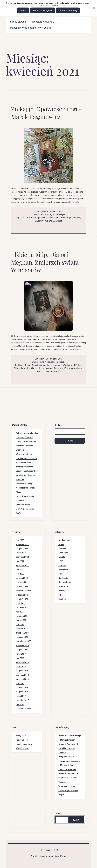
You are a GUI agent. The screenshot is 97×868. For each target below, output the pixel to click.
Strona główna (18, 22)
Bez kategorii (64, 540)
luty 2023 (20, 540)
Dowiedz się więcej (68, 10)
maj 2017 (20, 704)
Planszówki (63, 587)
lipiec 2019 (21, 666)
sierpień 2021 (22, 599)
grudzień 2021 (22, 582)
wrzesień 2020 (22, 645)
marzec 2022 (22, 570)
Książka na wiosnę (36, 368)
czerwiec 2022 (22, 557)
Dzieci (61, 544)
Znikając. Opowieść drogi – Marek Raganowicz (47, 113)
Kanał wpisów (22, 740)
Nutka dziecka (65, 582)
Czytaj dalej (74, 202)
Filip (16, 368)
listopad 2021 (22, 587)
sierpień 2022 (22, 549)
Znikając (58, 221)
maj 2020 (20, 658)
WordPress (60, 856)
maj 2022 (20, 561)
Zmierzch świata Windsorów (48, 371)
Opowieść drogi (64, 218)
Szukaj (58, 814)
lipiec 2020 (21, 654)
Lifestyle (62, 565)
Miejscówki (63, 570)
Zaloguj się (21, 736)
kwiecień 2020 (22, 662)
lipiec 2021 (21, 603)
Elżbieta (78, 365)
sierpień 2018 (22, 671)
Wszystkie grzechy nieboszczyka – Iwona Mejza (26, 488)
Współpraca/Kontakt (43, 22)
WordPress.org (22, 748)
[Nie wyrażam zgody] (94, 8)
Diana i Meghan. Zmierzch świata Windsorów (52, 365)
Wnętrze (62, 599)
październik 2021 (24, 591)
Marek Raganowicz (38, 218)
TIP (60, 595)
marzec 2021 (22, 620)
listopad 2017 (22, 688)
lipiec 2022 (21, 553)
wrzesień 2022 (22, 544)
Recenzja (76, 218)
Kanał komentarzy (24, 744)
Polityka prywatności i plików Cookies (31, 28)
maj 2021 (20, 612)
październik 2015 (24, 709)
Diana (28, 365)
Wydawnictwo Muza (73, 368)
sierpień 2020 (22, 650)
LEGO (61, 561)
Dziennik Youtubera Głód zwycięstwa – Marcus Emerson (27, 475)
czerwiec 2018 (22, 675)
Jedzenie (62, 549)
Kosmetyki (63, 553)
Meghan (49, 368)
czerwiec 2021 (22, 608)
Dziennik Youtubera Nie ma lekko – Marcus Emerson (26, 446)
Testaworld (48, 850)
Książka (24, 218)
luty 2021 (20, 624)
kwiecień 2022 (22, 565)
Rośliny (62, 591)
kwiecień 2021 (22, 616)
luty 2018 (20, 683)
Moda (61, 574)
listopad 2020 (22, 637)
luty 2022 (20, 574)
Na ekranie (63, 578)
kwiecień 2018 (22, 679)
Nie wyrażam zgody (42, 10)
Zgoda (23, 10)
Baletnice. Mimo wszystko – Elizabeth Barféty (25, 509)
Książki (62, 215)
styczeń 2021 (22, 629)
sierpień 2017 (22, 692)
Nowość (51, 218)
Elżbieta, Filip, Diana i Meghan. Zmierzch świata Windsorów (45, 262)
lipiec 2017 (21, 696)
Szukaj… (59, 425)
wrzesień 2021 (22, 595)
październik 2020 (24, 641)
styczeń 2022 (22, 578)
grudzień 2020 (22, 633)
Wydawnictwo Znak (44, 221)
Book (22, 365)
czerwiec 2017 (22, 700)
